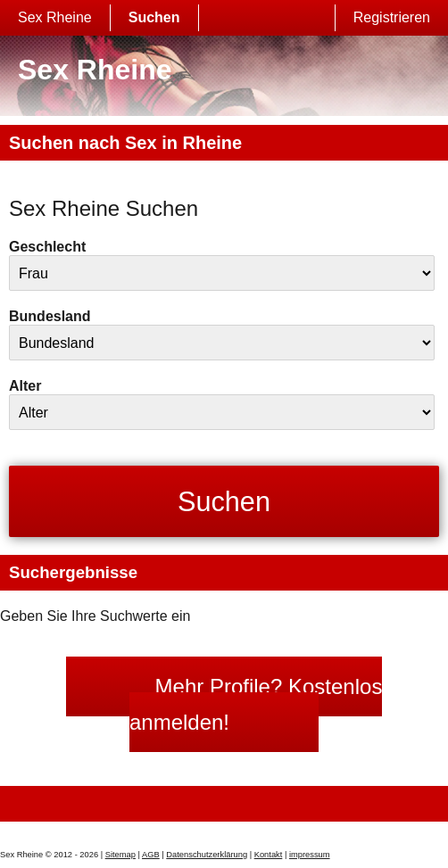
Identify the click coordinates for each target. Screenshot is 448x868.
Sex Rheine (55, 17)
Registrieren (392, 17)
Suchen (154, 17)
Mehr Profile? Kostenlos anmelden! (256, 704)
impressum (310, 855)
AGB (151, 855)
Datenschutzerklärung (207, 855)
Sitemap (120, 855)
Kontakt (269, 855)
